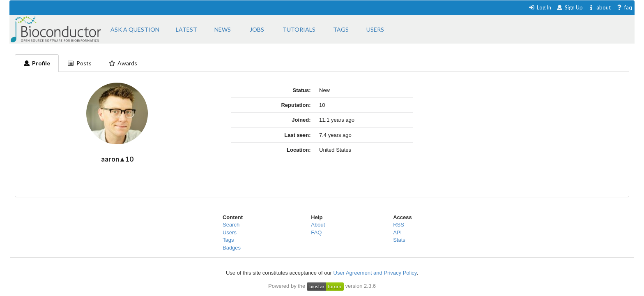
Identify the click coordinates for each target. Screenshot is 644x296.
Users (230, 232)
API (397, 232)
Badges (232, 248)
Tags (228, 240)
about (599, 7)
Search (231, 225)
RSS (399, 225)
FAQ (316, 232)
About (318, 225)
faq (624, 7)
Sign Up (570, 7)
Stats (399, 240)
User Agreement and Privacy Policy (375, 273)
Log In (540, 7)
